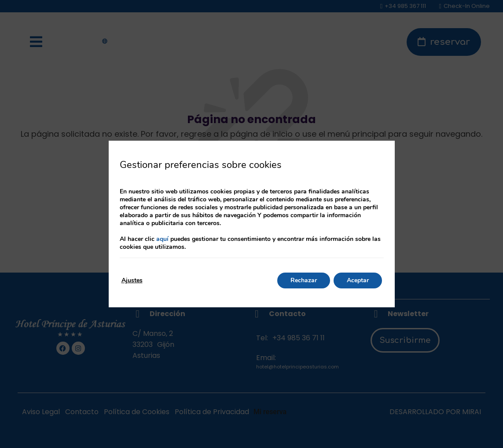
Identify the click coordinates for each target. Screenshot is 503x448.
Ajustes (132, 280)
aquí (162, 239)
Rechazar (304, 280)
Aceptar (358, 280)
